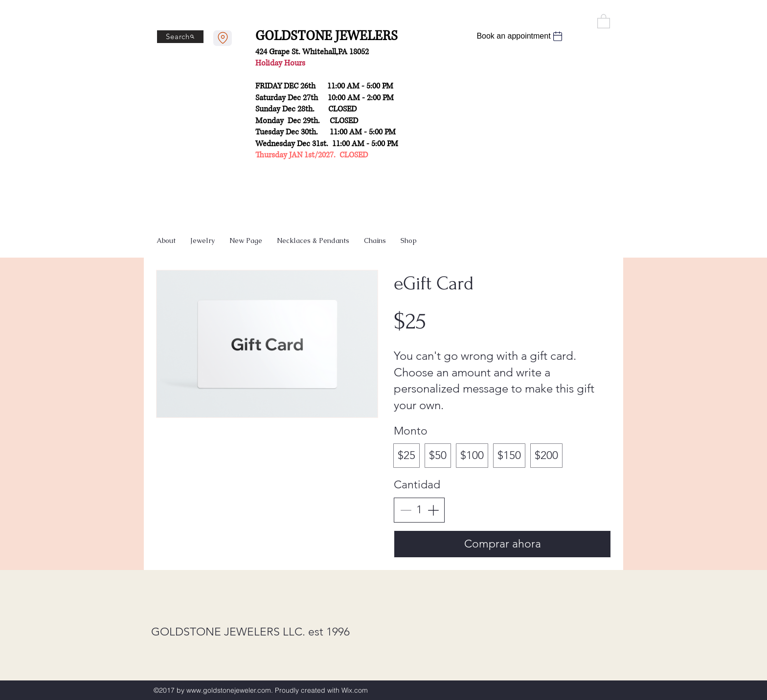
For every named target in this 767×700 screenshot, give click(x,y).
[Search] (180, 37)
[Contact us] (223, 38)
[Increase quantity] (433, 510)
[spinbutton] (419, 510)
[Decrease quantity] (406, 510)
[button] (604, 21)
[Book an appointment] (520, 36)
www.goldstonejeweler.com (229, 690)
